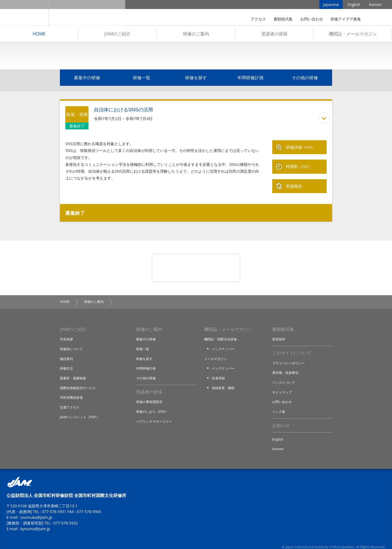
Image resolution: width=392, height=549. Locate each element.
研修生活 (67, 361)
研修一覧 (142, 80)
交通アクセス (71, 400)
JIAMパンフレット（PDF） (81, 410)
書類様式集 (283, 19)
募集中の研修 (87, 80)
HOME (39, 36)
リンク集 (279, 405)
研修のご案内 (196, 36)
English (354, 5)
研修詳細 (301, 148)
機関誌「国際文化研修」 (224, 332)
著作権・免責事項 (286, 366)
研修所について (72, 342)
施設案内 (67, 352)
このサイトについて (292, 346)
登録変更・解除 (224, 381)
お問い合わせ (312, 19)
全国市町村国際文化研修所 (87, 14)
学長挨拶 (67, 332)
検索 (374, 19)
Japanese (331, 5)
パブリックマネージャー (156, 414)
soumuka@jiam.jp (36, 511)
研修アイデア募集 (346, 19)
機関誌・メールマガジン (353, 36)
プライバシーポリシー (290, 356)
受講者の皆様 (274, 36)
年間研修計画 (250, 80)
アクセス (258, 19)
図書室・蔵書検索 (74, 371)
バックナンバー (224, 342)
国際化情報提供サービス (79, 381)
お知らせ (281, 419)
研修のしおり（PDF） (154, 405)
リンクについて (285, 376)
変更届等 (279, 332)
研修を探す (196, 80)
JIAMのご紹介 (117, 36)
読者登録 (219, 371)
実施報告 (294, 180)
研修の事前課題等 (150, 395)
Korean (375, 5)
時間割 (299, 164)
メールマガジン (217, 352)
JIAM (24, 14)
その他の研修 (305, 80)
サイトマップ (283, 385)
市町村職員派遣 (72, 390)
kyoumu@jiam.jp (35, 523)
